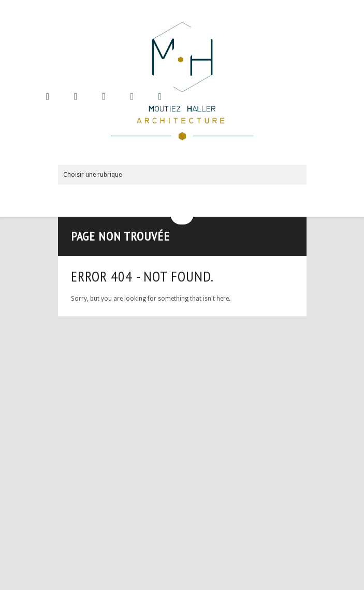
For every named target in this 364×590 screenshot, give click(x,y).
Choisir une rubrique (92, 175)
